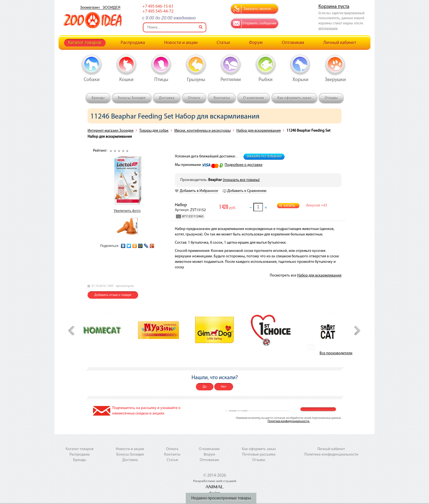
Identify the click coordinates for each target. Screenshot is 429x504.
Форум (256, 43)
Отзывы (331, 98)
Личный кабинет (340, 43)
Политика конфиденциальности (331, 455)
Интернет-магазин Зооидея (111, 131)
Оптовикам (293, 43)
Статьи (223, 43)
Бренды (98, 98)
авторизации (328, 28)
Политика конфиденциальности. (289, 421)
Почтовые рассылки (259, 455)
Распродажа (133, 43)
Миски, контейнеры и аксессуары (202, 131)
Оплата (194, 98)
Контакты (222, 98)
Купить (289, 206)
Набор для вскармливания (259, 131)
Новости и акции (181, 43)
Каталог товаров (85, 43)
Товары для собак (154, 131)
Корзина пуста (334, 7)
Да (205, 387)
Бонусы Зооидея (132, 98)
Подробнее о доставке (244, 165)
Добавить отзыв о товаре (113, 295)
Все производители (336, 353)
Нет (224, 387)
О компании (254, 98)
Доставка (167, 98)
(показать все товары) (241, 180)
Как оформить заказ (294, 98)
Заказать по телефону (264, 157)
